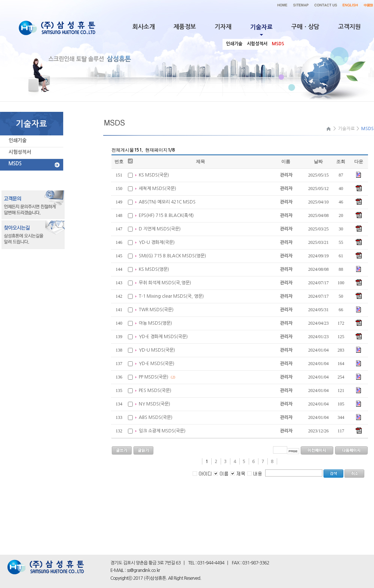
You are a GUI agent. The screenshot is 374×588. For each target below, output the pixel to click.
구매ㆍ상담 (305, 27)
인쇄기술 (18, 140)
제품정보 (185, 27)
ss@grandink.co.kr (143, 570)
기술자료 (347, 129)
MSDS (15, 164)
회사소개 (144, 27)
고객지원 (349, 27)
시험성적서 (20, 152)
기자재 (223, 27)
